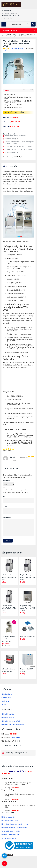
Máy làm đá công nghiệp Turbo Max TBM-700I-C (9, 577)
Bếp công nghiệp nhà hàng (10, 821)
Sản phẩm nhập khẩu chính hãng (15, 136)
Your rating (7, 481)
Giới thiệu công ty (7, 694)
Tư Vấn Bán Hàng (7, 11)
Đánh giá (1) (14, 166)
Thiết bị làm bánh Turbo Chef (11, 16)
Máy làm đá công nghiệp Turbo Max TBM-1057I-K (28, 608)
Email (5, 506)
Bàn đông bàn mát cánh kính (10, 835)
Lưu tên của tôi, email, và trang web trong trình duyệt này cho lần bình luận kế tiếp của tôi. (17, 491)
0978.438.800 (13, 734)
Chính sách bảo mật (8, 718)
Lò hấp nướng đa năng (8, 817)
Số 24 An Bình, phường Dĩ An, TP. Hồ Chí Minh (19, 149)
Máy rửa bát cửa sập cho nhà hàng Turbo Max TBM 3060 (8, 639)
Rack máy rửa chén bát (27, 637)
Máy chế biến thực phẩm (9, 824)
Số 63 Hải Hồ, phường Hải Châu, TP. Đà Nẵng (19, 146)
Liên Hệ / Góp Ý (6, 698)
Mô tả (5, 166)
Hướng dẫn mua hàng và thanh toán (13, 725)
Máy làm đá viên (12, 34)
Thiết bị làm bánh (22, 828)
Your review (7, 517)
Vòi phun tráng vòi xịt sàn (9, 838)
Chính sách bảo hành (8, 714)
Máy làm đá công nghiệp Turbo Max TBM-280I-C (9, 608)
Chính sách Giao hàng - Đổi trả (11, 721)
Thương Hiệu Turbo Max (24, 34)
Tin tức (4, 705)
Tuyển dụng (5, 701)
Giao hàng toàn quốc (12, 139)
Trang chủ (4, 34)
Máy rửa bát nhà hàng (8, 828)
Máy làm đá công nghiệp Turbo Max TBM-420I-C (28, 577)
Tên (5, 496)
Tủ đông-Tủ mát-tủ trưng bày (11, 831)
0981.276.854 (16, 738)
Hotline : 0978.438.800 (12, 152)
